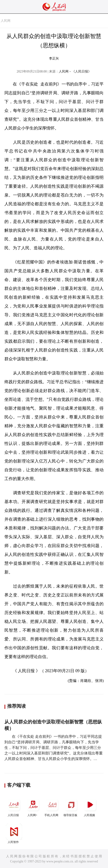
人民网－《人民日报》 (75, 71)
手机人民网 (52, 807)
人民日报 (14, 807)
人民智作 (14, 834)
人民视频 (90, 807)
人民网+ (33, 807)
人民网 (6, 21)
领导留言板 (71, 807)
